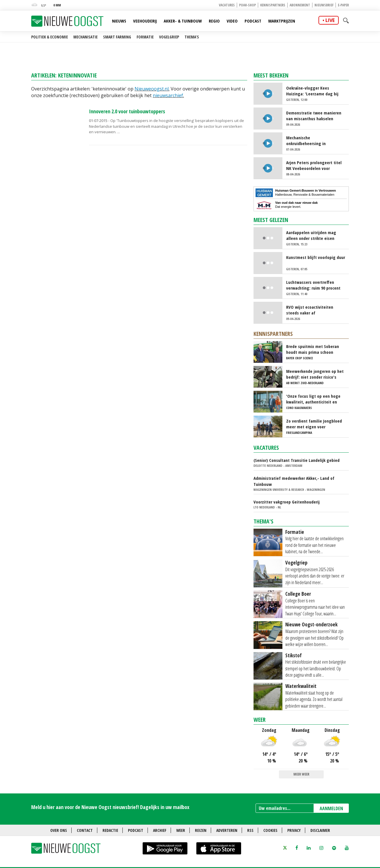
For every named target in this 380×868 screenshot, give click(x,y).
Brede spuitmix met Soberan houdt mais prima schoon (313, 349)
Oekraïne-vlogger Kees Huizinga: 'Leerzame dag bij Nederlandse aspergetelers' (312, 91)
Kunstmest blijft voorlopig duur (316, 257)
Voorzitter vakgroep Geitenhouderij (287, 502)
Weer (260, 720)
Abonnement (300, 5)
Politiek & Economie (50, 37)
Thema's (192, 37)
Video (232, 21)
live (330, 20)
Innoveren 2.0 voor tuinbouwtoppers (127, 111)
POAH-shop (247, 5)
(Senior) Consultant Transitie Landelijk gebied (297, 460)
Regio (214, 21)
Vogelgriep (169, 37)
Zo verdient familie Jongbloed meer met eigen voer (314, 424)
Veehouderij (145, 21)
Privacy (294, 830)
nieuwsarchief (168, 95)
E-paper (343, 5)
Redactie (110, 830)
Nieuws (119, 21)
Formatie (145, 37)
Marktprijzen (282, 21)
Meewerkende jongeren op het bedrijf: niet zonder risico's (315, 374)
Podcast (253, 21)
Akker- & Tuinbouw (183, 21)
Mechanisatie (85, 37)
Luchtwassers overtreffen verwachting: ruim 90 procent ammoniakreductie (313, 285)
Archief (160, 830)
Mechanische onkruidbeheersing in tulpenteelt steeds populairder (315, 140)
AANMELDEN (331, 808)
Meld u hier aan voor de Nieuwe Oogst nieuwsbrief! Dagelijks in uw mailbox (110, 807)
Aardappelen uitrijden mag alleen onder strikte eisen (311, 235)
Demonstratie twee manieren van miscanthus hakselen (314, 116)
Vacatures (227, 5)
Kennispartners (273, 5)
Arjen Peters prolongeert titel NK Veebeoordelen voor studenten (314, 165)
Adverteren (227, 830)
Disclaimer (320, 830)
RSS (250, 830)
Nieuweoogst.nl (152, 89)
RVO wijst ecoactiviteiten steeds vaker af (310, 310)
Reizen (201, 830)
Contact (85, 830)
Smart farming (117, 37)
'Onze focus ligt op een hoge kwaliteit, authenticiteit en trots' (313, 399)
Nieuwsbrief (324, 5)
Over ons (59, 830)
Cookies (270, 830)
